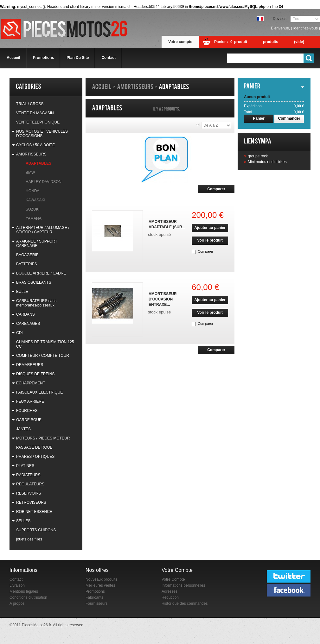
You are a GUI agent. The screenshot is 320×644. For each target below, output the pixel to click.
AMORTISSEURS (31, 154)
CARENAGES (28, 324)
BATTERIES (27, 264)
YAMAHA (34, 218)
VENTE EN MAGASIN (35, 113)
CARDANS (26, 314)
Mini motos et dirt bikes (267, 162)
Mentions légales (24, 591)
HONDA (32, 191)
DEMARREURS (30, 365)
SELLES (23, 521)
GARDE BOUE (29, 420)
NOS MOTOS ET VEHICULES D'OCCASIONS (42, 134)
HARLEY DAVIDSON (44, 182)
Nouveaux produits (101, 579)
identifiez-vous (306, 28)
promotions (44, 58)
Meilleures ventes (100, 585)
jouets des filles (29, 539)
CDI (19, 333)
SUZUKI (33, 209)
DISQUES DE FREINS (35, 374)
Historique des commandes (185, 603)
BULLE (22, 292)
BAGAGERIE (27, 255)
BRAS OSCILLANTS (34, 282)
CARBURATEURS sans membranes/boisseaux (36, 303)
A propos (17, 603)
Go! (309, 58)
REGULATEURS (30, 484)
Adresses (170, 591)
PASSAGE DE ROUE (34, 447)
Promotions (95, 591)
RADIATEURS (28, 475)
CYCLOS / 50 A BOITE (35, 145)
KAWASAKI (35, 200)
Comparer (205, 251)
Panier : (221, 42)
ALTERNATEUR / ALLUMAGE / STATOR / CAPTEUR (43, 230)
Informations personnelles (183, 585)
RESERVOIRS (29, 493)
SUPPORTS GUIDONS (36, 530)
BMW (30, 173)
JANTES (23, 429)
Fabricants (94, 597)
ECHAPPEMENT (31, 383)
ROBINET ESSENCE (34, 512)
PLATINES (25, 466)
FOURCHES (27, 411)
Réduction (170, 597)
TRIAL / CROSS (30, 104)
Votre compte (180, 42)
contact (109, 58)
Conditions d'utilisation (28, 597)
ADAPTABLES (38, 163)
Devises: (280, 19)
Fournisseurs (96, 603)
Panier (259, 118)
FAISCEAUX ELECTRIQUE (39, 392)
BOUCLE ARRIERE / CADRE (41, 273)
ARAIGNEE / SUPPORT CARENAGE (37, 243)
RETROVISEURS (31, 502)
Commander (289, 118)
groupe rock (258, 156)
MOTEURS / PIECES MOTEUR (43, 438)
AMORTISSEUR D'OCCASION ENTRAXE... (163, 299)
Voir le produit (210, 240)
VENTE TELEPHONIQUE (38, 122)
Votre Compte (173, 579)
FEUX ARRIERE (30, 401)
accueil (13, 58)
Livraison (17, 585)
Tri (198, 125)
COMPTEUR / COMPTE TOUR (43, 356)
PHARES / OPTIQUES (35, 457)
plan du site (78, 58)
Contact (16, 579)
